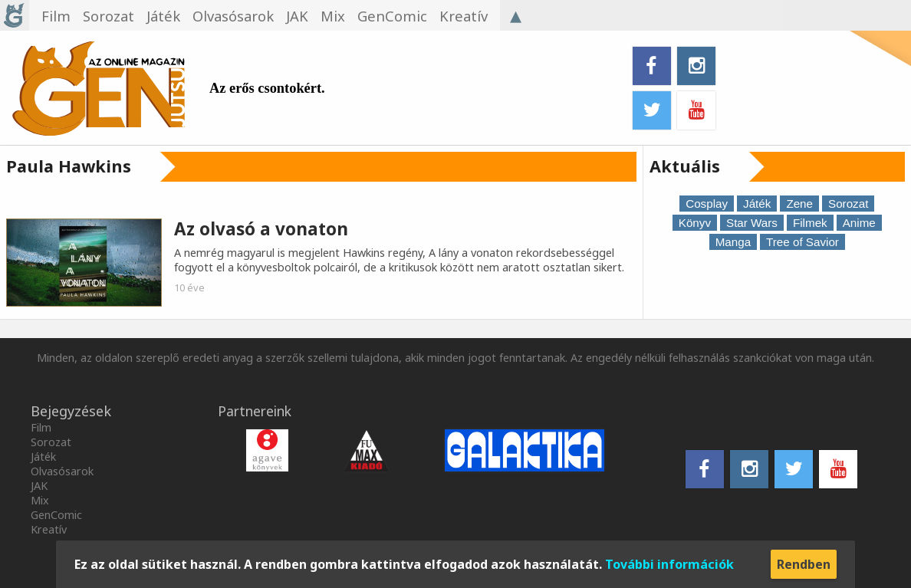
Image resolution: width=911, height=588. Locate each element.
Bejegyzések (71, 411)
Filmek (810, 223)
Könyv (695, 223)
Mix (40, 500)
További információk (669, 564)
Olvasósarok (62, 471)
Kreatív (49, 529)
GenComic (56, 515)
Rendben (804, 564)
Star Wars (752, 223)
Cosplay (707, 204)
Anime (859, 223)
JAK (39, 486)
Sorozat (848, 204)
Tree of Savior (802, 242)
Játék (757, 204)
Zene (799, 204)
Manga (733, 242)
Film (41, 427)
